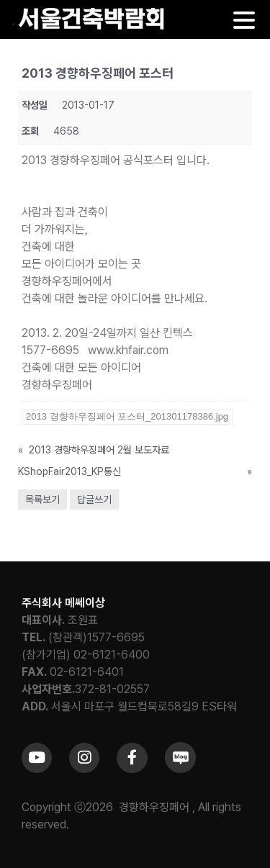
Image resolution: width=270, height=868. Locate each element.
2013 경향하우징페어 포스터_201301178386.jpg (127, 416)
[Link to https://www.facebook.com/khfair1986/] (132, 758)
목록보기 (42, 499)
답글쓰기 (94, 499)
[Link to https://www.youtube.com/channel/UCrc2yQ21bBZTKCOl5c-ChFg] (37, 758)
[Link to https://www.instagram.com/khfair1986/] (84, 758)
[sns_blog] (180, 747)
